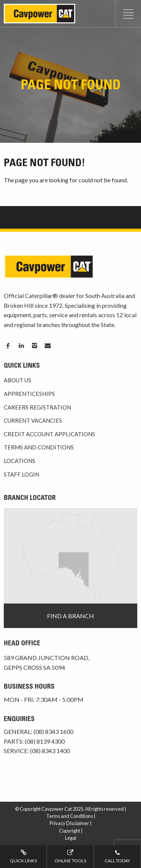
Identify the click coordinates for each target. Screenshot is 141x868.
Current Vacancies (33, 420)
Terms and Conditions (39, 447)
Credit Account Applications (49, 434)
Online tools (70, 856)
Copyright (70, 831)
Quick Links (23, 856)
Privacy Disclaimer (69, 823)
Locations (20, 461)
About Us (17, 380)
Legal (71, 838)
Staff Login (21, 474)
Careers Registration (37, 407)
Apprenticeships (29, 394)
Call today (117, 856)
